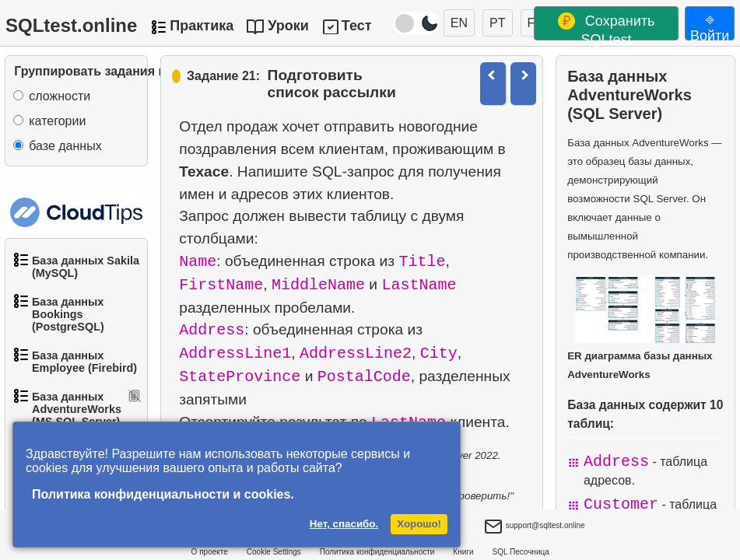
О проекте (210, 552)
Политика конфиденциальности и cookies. (163, 494)
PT (497, 23)
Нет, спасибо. (344, 524)
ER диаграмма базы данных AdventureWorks (642, 327)
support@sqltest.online (535, 527)
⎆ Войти (710, 26)
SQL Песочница (521, 552)
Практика (202, 26)
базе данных (65, 146)
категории (57, 121)
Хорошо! (419, 524)
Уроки (288, 26)
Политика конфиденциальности (377, 552)
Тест (357, 26)
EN (459, 23)
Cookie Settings (274, 552)
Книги (463, 552)
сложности (60, 96)
